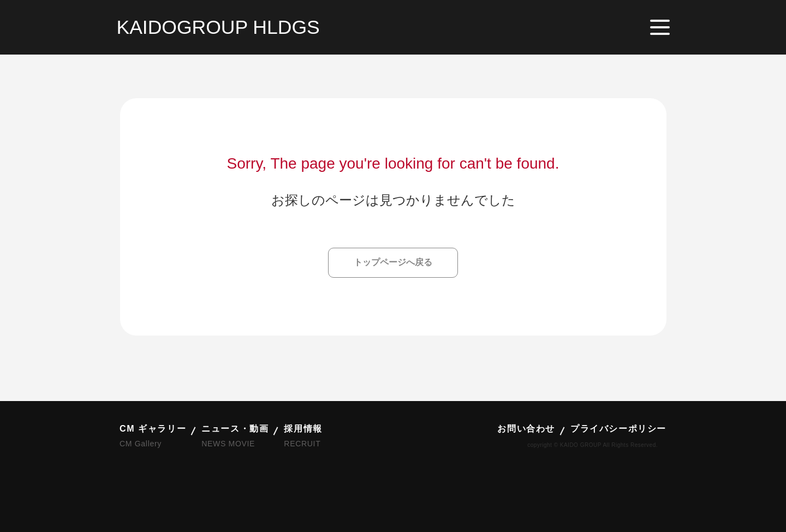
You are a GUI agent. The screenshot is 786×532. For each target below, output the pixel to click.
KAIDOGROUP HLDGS (218, 27)
